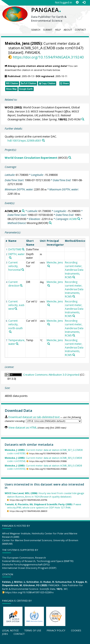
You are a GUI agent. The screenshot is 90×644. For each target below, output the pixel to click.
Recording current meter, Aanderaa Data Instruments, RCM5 (74, 270)
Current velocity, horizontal (15, 266)
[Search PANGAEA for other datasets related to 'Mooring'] (50, 223)
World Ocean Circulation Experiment (31, 158)
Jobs (5, 634)
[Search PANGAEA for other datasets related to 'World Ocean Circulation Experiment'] (70, 158)
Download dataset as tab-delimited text (34, 417)
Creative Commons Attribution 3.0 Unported (51, 375)
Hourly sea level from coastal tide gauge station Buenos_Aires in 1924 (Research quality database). (44, 495)
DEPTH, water (16, 254)
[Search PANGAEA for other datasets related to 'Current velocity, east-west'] (16, 309)
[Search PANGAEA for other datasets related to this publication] (83, 119)
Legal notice (10, 630)
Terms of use (33, 630)
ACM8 (73, 219)
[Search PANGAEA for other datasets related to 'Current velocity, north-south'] (10, 332)
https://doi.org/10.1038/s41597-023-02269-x (29, 592)
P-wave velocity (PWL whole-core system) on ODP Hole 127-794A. (43, 506)
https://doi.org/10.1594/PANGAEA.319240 (48, 57)
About (68, 30)
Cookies (76, 630)
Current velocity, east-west (17, 305)
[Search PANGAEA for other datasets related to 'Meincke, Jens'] (49, 266)
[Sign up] (77, 2)
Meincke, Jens (17, 43)
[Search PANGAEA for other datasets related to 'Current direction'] (21, 285)
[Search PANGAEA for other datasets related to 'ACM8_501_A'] (23, 211)
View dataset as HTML (23, 427)
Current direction (14, 284)
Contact (80, 30)
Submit (48, 30)
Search (36, 30)
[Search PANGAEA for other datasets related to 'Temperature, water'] (17, 344)
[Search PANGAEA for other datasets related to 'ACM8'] (79, 219)
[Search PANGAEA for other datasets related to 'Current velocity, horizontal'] (23, 270)
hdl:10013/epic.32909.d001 (24, 140)
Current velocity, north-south (16, 324)
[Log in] (84, 2)
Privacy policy (56, 630)
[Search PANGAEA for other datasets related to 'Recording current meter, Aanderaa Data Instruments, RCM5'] (74, 277)
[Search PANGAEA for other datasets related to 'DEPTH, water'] (10, 258)
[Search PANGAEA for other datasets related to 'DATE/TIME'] (23, 249)
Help (58, 30)
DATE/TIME (15, 249)
